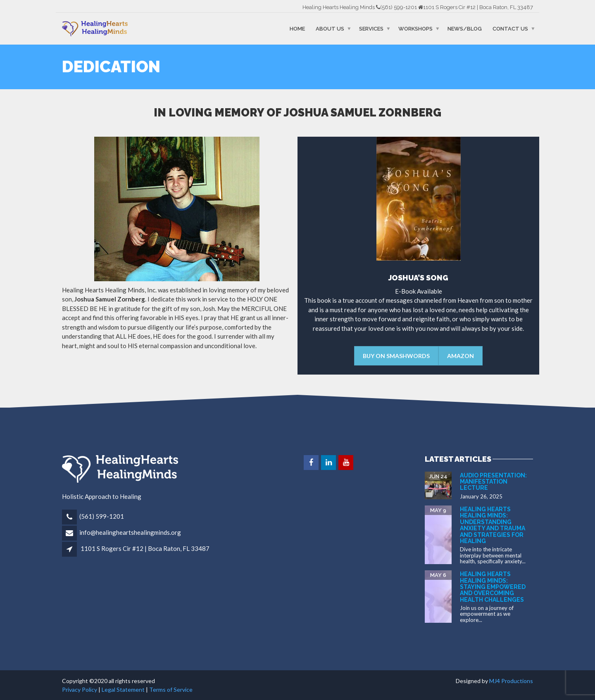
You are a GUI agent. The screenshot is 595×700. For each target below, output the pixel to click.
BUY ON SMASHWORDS (396, 356)
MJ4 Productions (511, 681)
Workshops (415, 29)
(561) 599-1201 (102, 516)
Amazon (461, 356)
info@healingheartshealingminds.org (130, 532)
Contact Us (510, 29)
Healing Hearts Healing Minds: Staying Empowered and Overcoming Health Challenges (493, 587)
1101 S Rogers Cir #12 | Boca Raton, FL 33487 (145, 548)
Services (371, 29)
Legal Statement (123, 689)
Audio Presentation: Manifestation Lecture (493, 482)
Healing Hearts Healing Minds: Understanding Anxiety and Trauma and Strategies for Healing (493, 525)
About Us (330, 29)
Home (297, 29)
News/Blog (465, 29)
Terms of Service (171, 689)
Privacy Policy (80, 689)
